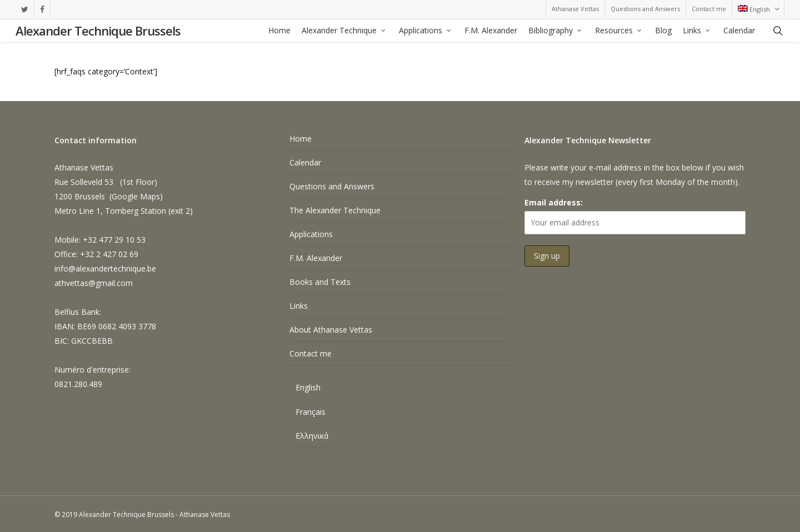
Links (299, 306)
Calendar (305, 162)
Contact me (311, 353)
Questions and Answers (332, 186)
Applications (311, 234)
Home (301, 139)
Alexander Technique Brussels (98, 31)
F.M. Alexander (316, 258)
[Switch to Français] (312, 412)
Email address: (554, 202)
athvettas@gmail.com (94, 283)
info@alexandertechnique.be (105, 268)
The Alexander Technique (335, 210)
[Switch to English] (312, 389)
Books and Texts (320, 282)
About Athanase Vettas (331, 330)
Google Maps (136, 196)
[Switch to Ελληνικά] (312, 436)
